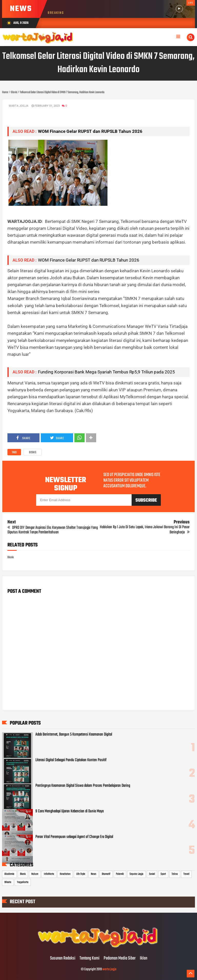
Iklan (144, 959)
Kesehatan (65, 874)
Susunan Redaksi (63, 959)
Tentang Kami (90, 959)
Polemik (120, 874)
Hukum (35, 874)
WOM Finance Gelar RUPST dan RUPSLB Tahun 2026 (90, 131)
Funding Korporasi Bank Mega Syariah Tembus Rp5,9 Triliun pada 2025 (106, 372)
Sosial (152, 874)
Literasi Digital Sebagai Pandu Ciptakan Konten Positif (71, 760)
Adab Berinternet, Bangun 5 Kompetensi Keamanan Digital (74, 735)
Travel (186, 874)
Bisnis (33, 453)
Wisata (8, 882)
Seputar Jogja (136, 874)
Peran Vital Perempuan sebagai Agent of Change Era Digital (74, 837)
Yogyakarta (23, 882)
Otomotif (106, 874)
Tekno (175, 874)
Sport (163, 874)
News (93, 874)
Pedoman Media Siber (120, 959)
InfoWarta (49, 874)
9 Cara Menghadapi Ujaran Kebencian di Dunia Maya (70, 811)
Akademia (9, 874)
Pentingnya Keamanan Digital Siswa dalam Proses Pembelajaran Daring (83, 786)
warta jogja (109, 969)
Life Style (81, 874)
